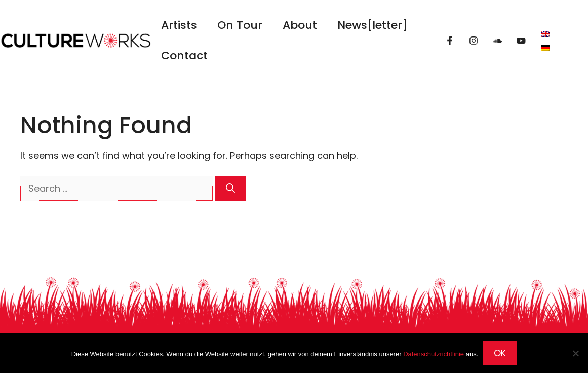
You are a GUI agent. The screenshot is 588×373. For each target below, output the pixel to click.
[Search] (230, 188)
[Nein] (575, 353)
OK (500, 353)
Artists (179, 25)
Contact (184, 55)
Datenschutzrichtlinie (434, 354)
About (300, 25)
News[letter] (373, 25)
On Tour (240, 25)
